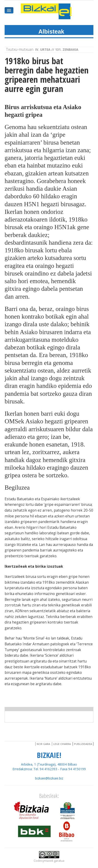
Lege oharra (62, 744)
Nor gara (43, 744)
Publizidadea (83, 744)
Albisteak (51, 32)
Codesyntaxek (43, 861)
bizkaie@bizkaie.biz (49, 778)
